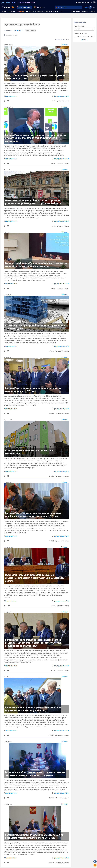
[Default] (37, 35)
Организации (39, 11)
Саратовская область (25, 7)
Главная (4, 11)
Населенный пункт (79, 26)
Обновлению (18, 30)
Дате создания (30, 30)
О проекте (92, 11)
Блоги (61, 11)
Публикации (20, 11)
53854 (94, 7)
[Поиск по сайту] (70, 7)
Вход (86, 7)
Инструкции (80, 2)
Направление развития (81, 33)
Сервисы (11, 11)
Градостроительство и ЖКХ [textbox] (83, 36)
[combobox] (84, 29)
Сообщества (30, 11)
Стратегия (8, 7)
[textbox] (84, 29)
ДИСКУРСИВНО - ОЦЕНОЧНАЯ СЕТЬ (18, 2)
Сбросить (84, 40)
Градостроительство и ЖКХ (61, 96)
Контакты (88, 2)
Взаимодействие (52, 11)
